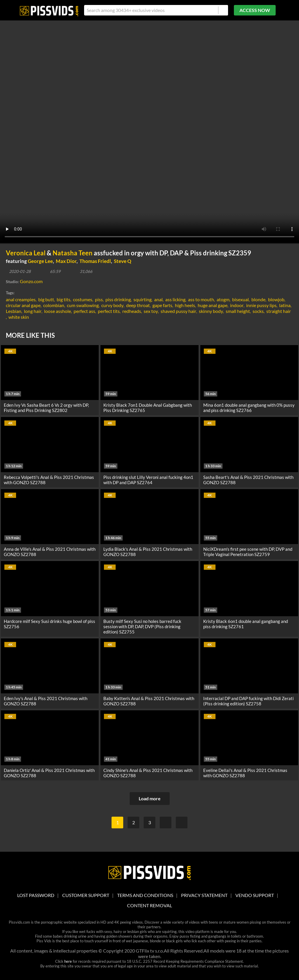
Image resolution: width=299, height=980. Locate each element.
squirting (142, 299)
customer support (86, 895)
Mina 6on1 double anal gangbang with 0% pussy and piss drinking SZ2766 (249, 408)
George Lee (40, 261)
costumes (83, 299)
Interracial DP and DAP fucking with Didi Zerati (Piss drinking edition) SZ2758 (248, 701)
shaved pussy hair (178, 311)
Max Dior (66, 261)
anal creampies (21, 299)
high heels (185, 305)
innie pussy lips (261, 305)
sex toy (151, 311)
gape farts (162, 305)
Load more (150, 798)
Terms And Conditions (145, 895)
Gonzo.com (31, 281)
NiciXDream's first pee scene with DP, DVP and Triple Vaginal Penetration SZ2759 (248, 552)
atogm (223, 299)
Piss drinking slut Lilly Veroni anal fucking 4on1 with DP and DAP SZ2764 (148, 480)
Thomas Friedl (95, 261)
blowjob (276, 299)
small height (238, 311)
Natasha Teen (73, 253)
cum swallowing (83, 305)
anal (158, 299)
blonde (258, 299)
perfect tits (109, 311)
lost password (36, 895)
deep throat (138, 305)
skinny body (211, 311)
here (68, 961)
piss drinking (118, 299)
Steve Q (123, 261)
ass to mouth (201, 299)
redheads (132, 311)
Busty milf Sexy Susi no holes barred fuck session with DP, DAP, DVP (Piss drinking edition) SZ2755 (142, 626)
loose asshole (58, 311)
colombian (54, 305)
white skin (19, 317)
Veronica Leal (26, 253)
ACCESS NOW (255, 10)
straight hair (279, 311)
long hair (33, 311)
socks (258, 311)
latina (285, 305)
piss (99, 299)
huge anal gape (213, 305)
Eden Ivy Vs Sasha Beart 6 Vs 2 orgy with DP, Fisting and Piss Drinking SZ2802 (46, 408)
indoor (237, 305)
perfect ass (84, 311)
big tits (64, 299)
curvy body (112, 305)
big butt (46, 299)
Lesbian (14, 311)
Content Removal (149, 905)
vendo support (255, 895)
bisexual (240, 299)
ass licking (175, 299)
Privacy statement (204, 895)
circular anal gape (23, 305)
